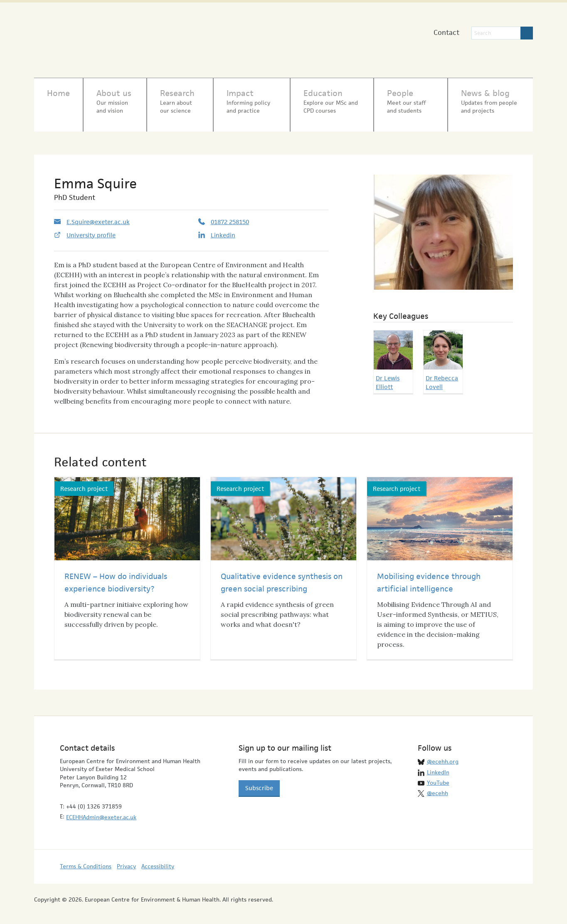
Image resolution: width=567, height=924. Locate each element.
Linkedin (223, 230)
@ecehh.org (443, 757)
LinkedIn (438, 768)
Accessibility (158, 862)
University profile (91, 230)
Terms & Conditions (86, 862)
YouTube (438, 778)
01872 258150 (230, 217)
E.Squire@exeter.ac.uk (98, 217)
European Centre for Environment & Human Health (120, 37)
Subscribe (259, 783)
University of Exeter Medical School (266, 42)
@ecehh (438, 789)
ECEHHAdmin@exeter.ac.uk (101, 813)
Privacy (126, 862)
